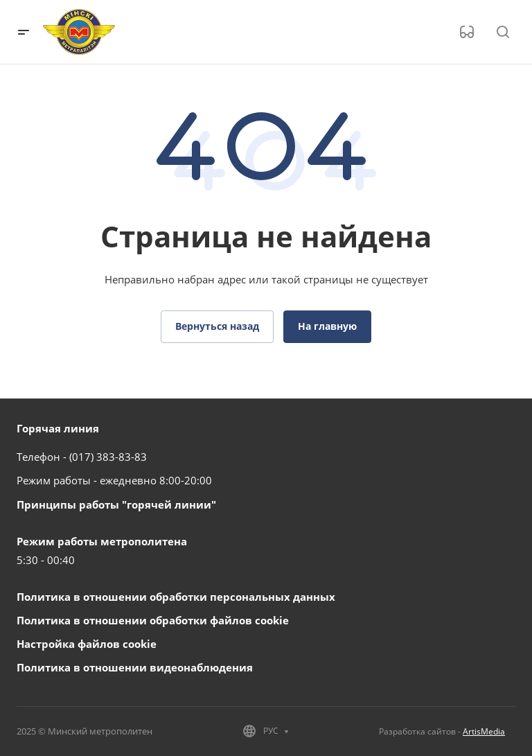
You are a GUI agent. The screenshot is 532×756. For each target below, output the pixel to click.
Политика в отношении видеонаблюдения (135, 667)
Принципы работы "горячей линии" (116, 504)
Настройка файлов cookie (87, 644)
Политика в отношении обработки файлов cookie (153, 620)
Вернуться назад (217, 326)
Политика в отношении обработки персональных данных (176, 597)
